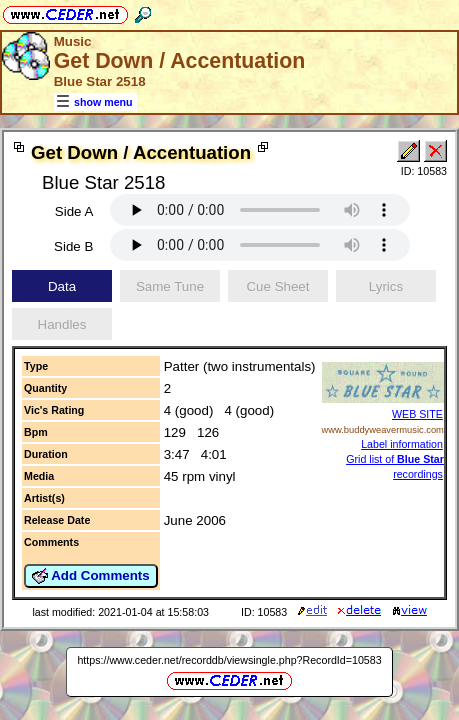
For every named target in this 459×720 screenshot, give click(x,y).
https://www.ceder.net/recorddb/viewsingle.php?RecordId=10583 (229, 660)
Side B (73, 246)
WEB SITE (417, 414)
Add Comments (91, 576)
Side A (74, 211)
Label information (402, 444)
